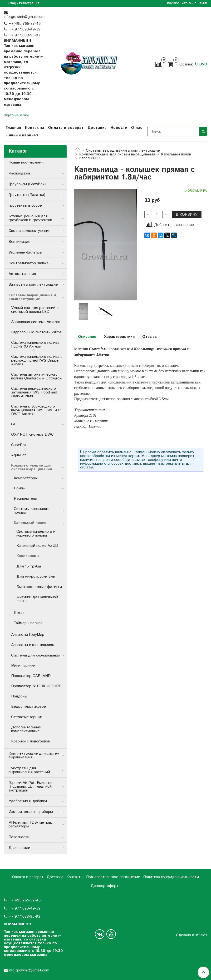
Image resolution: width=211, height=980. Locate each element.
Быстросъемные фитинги (39, 587)
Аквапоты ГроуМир (28, 635)
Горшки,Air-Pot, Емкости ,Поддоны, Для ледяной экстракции (30, 787)
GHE (15, 424)
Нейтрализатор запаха (29, 263)
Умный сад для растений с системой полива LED (35, 310)
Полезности (19, 837)
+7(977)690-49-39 (25, 29)
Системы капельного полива (32, 511)
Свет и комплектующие (29, 231)
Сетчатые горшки (27, 717)
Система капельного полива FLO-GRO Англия (35, 345)
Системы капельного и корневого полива (36, 534)
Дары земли (19, 848)
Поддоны (19, 696)
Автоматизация (22, 274)
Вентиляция (19, 242)
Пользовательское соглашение (113, 877)
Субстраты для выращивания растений (29, 770)
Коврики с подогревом (31, 741)
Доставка (97, 128)
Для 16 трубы (29, 566)
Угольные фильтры (25, 252)
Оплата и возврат (66, 128)
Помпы (20, 488)
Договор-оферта (105, 886)
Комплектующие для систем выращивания (117, 154)
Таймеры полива (28, 623)
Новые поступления (26, 162)
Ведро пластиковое (29, 707)
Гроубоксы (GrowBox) (27, 184)
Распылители (25, 499)
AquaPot (19, 455)
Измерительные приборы (31, 812)
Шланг (19, 613)
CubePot (19, 445)
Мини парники (23, 666)
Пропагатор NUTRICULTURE (36, 686)
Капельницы (90, 158)
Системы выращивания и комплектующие (123, 151)
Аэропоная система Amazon (36, 322)
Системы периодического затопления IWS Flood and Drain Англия (34, 392)
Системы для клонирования (36, 655)
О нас (137, 128)
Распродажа (19, 173)
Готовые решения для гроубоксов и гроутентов (30, 218)
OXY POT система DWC (32, 435)
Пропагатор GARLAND (31, 676)
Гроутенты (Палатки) (27, 195)
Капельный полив (176, 154)
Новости (119, 128)
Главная (13, 128)
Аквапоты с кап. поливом (33, 645)
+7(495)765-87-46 (25, 24)
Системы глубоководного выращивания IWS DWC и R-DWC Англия (37, 410)
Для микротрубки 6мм (36, 577)
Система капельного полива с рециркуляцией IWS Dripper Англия (37, 361)
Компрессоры (26, 478)
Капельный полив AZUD (37, 546)
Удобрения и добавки (28, 801)
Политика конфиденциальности (171, 877)
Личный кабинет (22, 135)
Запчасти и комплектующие (33, 285)
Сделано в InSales (192, 935)
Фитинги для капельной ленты (37, 599)
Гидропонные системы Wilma (36, 332)
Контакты (35, 128)
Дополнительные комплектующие (26, 729)
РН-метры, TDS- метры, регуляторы (30, 824)
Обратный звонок (17, 116)
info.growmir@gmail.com (24, 17)
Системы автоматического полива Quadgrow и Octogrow (37, 376)
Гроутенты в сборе (25, 206)
